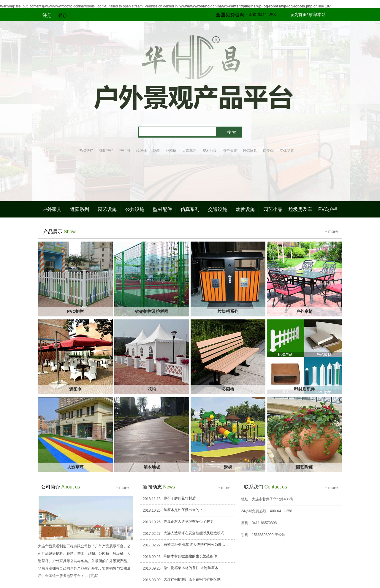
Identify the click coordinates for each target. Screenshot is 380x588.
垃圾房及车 (300, 209)
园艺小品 (273, 209)
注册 (47, 15)
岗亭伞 (268, 151)
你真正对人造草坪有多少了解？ (189, 521)
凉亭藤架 (230, 151)
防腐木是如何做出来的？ (183, 510)
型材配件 (162, 209)
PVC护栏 (86, 151)
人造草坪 (189, 151)
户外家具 (52, 209)
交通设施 (218, 209)
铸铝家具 (250, 151)
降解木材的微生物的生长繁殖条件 (190, 556)
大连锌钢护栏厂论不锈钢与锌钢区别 (192, 579)
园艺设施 (107, 209)
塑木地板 (210, 151)
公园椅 (171, 151)
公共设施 (135, 209)
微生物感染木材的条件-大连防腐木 (191, 568)
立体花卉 (287, 151)
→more (331, 231)
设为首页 (298, 15)
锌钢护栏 (106, 151)
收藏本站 (317, 15)
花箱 (156, 151)
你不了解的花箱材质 (180, 498)
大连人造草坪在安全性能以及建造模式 (194, 533)
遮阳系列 (80, 209)
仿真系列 (190, 209)
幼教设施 (245, 209)
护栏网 (125, 151)
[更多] (94, 576)
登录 (63, 15)
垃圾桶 (141, 151)
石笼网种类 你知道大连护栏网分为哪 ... (194, 545)
